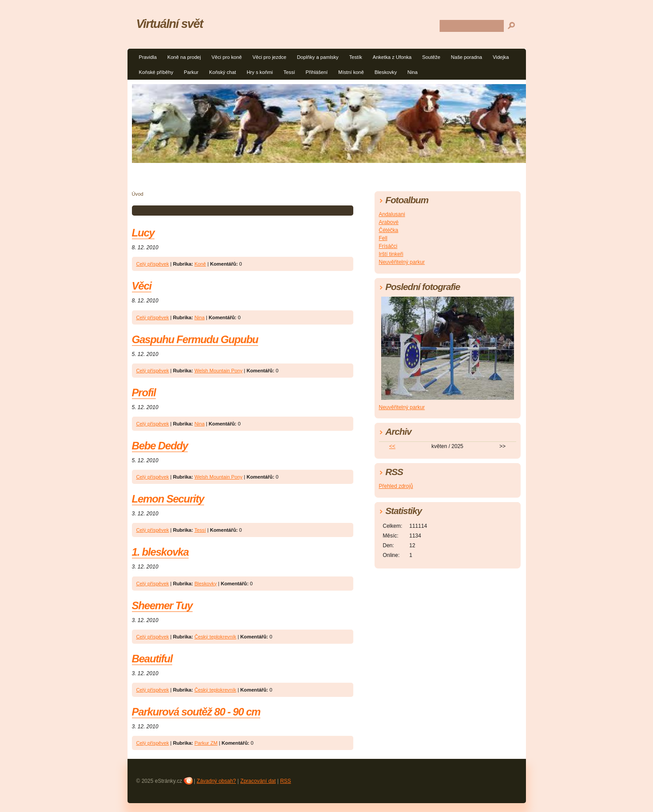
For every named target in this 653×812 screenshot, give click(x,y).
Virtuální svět (170, 24)
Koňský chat (222, 72)
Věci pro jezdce (269, 57)
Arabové (389, 222)
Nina (412, 72)
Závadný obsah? (216, 781)
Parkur (191, 72)
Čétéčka (389, 230)
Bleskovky (386, 72)
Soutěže (431, 57)
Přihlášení (317, 72)
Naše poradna (467, 57)
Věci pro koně (227, 57)
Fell (383, 238)
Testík (356, 57)
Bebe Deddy (160, 446)
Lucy (143, 233)
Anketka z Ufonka (392, 57)
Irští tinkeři (391, 254)
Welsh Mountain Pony (218, 371)
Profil (144, 392)
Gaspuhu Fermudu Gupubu (195, 339)
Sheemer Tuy (162, 605)
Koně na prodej (184, 57)
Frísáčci (388, 246)
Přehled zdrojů (396, 486)
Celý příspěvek (153, 264)
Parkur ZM (206, 743)
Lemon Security (168, 499)
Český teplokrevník (215, 637)
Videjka (501, 57)
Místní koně (351, 72)
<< (392, 446)
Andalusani (392, 214)
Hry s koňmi (260, 72)
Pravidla (148, 57)
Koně (200, 264)
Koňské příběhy (156, 72)
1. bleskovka (160, 552)
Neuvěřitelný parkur (402, 262)
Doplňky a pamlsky (318, 57)
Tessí (289, 72)
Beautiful (152, 659)
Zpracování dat (258, 781)
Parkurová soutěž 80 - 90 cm (196, 712)
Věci (142, 286)
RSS (286, 781)
